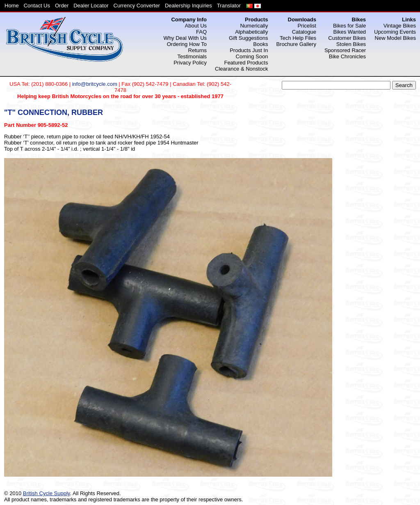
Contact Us (37, 6)
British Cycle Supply (47, 493)
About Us (196, 26)
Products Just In (249, 50)
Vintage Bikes (400, 26)
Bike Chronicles (347, 56)
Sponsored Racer (345, 50)
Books (260, 44)
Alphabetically (251, 32)
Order (62, 6)
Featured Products (246, 63)
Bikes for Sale (349, 26)
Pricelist (307, 26)
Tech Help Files (298, 38)
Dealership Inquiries (188, 6)
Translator (229, 6)
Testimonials (192, 56)
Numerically (254, 26)
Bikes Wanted (349, 32)
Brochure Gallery (296, 44)
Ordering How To (187, 44)
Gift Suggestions (248, 38)
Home (12, 6)
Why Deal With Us (185, 38)
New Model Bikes (395, 38)
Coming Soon (252, 56)
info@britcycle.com (95, 84)
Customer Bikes (347, 38)
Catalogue (304, 32)
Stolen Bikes (351, 44)
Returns (198, 50)
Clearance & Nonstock (241, 69)
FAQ (201, 32)
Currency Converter (137, 6)
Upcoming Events (395, 32)
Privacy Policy (190, 63)
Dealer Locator (91, 6)
